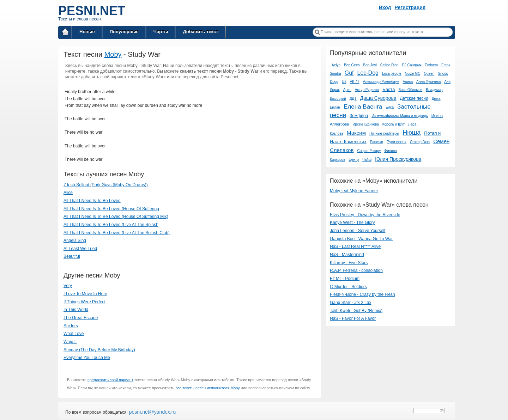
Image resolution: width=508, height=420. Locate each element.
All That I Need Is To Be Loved (92, 201)
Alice (68, 193)
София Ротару (369, 151)
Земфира (359, 116)
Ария (347, 90)
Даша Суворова (378, 98)
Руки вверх (397, 142)
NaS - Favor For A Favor (353, 318)
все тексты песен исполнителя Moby (207, 388)
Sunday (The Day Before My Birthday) (99, 350)
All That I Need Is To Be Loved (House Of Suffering (111, 209)
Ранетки (377, 142)
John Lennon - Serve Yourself (358, 231)
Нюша (412, 133)
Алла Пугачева (428, 82)
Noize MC (412, 74)
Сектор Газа (420, 142)
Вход (385, 7)
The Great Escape (81, 318)
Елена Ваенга (363, 107)
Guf (349, 73)
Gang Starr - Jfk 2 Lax (350, 303)
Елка (390, 107)
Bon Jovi (370, 65)
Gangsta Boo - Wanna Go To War (361, 239)
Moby (113, 54)
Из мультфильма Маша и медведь (400, 116)
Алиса (408, 82)
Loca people (392, 74)
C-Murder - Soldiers (348, 287)
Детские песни (414, 98)
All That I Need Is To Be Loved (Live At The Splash (111, 225)
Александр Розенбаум (381, 82)
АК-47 (355, 82)
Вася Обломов (410, 90)
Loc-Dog (368, 73)
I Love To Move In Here (85, 294)
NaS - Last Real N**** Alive (355, 246)
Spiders (71, 326)
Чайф (367, 160)
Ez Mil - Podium (345, 279)
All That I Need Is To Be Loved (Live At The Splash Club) (117, 233)
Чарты (161, 32)
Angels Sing (75, 241)
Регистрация (410, 7)
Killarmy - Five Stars (349, 263)
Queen (429, 74)
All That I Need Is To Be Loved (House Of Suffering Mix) (116, 217)
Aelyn (336, 65)
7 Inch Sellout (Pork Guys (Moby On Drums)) (106, 185)
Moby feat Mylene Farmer (354, 191)
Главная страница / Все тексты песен (65, 33)
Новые (87, 32)
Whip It (70, 342)
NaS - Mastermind (347, 255)
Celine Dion (389, 65)
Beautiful (72, 256)
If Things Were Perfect (84, 302)
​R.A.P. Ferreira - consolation (356, 270)
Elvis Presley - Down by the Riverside (365, 215)
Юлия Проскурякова (398, 159)
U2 (344, 82)
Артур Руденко (367, 90)
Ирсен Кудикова (365, 124)
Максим (356, 133)
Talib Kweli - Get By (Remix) (356, 311)
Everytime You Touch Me (87, 358)
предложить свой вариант (110, 380)
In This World (76, 310)
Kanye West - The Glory (352, 223)
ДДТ (353, 99)
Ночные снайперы (384, 133)
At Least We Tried (80, 249)
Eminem (431, 65)
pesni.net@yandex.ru (152, 412)
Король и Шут (394, 124)
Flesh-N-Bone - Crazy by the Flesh (362, 294)
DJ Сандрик (412, 65)
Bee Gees (352, 65)
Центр (354, 160)
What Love (74, 334)
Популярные (124, 32)
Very (68, 286)
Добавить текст (200, 32)
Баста (389, 89)
